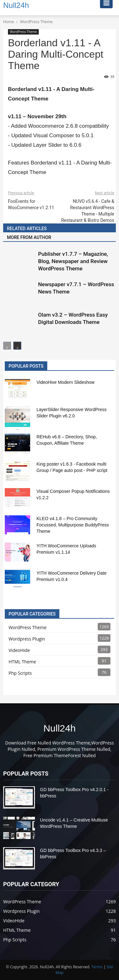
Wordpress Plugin (27, 639)
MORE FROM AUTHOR (29, 237)
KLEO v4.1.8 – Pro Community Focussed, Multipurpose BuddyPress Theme (73, 525)
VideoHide (19, 650)
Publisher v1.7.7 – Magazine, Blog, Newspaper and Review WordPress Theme (73, 261)
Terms (97, 967)
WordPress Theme (23, 32)
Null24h (60, 728)
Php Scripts (20, 673)
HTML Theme (22, 662)
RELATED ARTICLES (27, 229)
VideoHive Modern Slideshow (66, 382)
